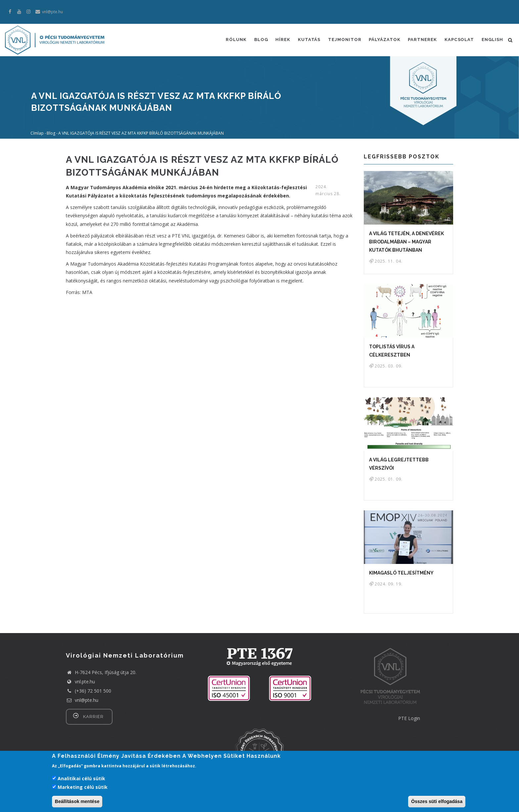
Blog (257, 40)
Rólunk (232, 40)
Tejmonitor (342, 40)
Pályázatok (383, 40)
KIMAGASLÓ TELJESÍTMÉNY (401, 573)
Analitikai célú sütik (81, 778)
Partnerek (421, 40)
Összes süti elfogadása (437, 801)
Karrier (93, 717)
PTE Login (409, 718)
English (492, 40)
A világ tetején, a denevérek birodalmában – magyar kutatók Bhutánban (406, 242)
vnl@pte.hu (82, 700)
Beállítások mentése (77, 801)
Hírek (280, 40)
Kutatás (306, 40)
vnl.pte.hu (85, 682)
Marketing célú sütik (83, 787)
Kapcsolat (459, 40)
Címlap (37, 133)
